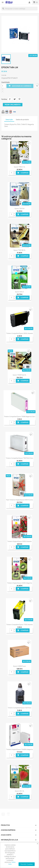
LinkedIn (8, 814)
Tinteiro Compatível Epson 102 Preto (20, 708)
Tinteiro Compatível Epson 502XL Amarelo (20, 333)
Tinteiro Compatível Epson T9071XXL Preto (19, 458)
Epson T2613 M (19, 208)
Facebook (3, 814)
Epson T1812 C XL (20, 167)
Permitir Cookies (27, 864)
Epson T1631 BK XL (20, 250)
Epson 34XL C (20, 292)
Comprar (23, 173)
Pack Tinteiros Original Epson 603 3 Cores (20, 500)
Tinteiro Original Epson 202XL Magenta (20, 583)
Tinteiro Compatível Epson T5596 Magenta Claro (20, 417)
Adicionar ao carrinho (20, 86)
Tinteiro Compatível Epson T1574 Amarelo (20, 625)
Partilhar (10, 99)
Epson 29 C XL (20, 791)
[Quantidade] (4, 86)
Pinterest (19, 99)
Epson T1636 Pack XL (19, 375)
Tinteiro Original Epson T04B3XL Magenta (19, 749)
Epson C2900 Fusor (20, 666)
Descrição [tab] (9, 120)
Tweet (15, 99)
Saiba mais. (12, 863)
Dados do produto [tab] (22, 120)
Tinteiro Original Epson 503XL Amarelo (19, 541)
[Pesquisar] (19, 9)
